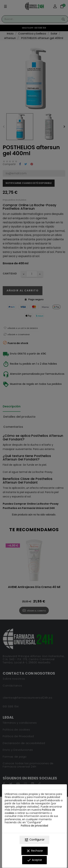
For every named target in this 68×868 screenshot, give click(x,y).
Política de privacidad (34, 826)
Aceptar (34, 860)
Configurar (34, 840)
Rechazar (35, 851)
